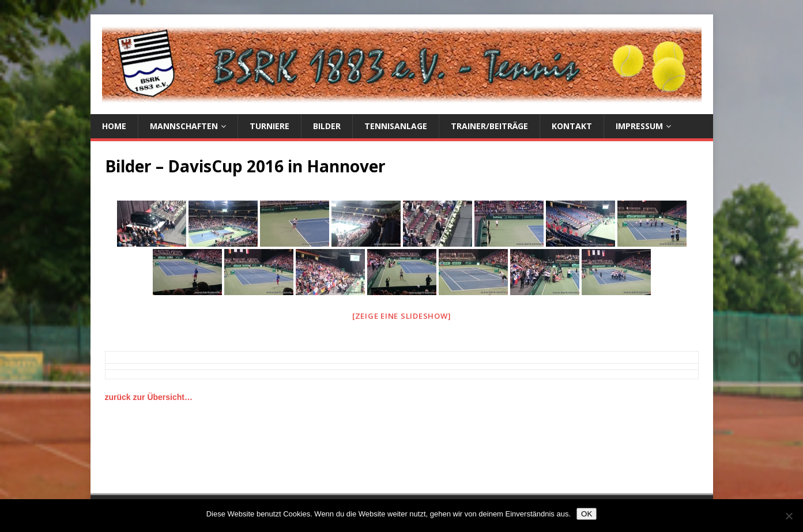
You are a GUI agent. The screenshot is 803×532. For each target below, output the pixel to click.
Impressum (639, 126)
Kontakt (572, 126)
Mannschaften (184, 126)
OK (587, 514)
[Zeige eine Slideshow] (402, 316)
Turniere (269, 126)
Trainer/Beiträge (489, 126)
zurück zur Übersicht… (149, 397)
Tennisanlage (396, 126)
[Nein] (789, 516)
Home (114, 126)
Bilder (327, 126)
